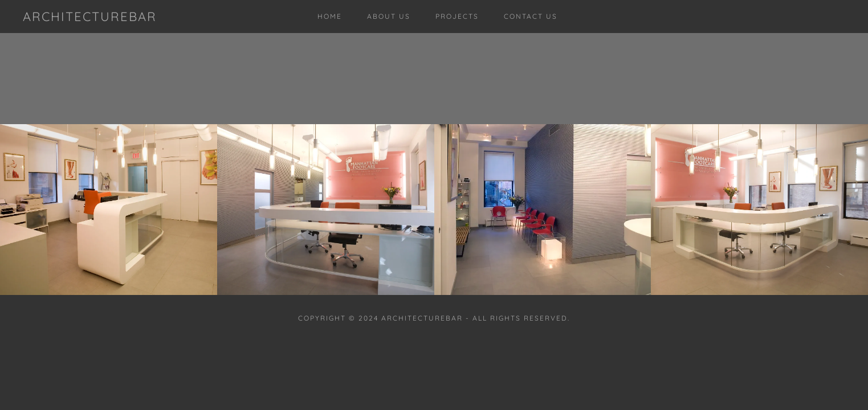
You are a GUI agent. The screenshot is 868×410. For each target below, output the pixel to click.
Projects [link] (457, 16)
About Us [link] (389, 16)
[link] (90, 18)
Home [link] (330, 16)
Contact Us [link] (531, 16)
